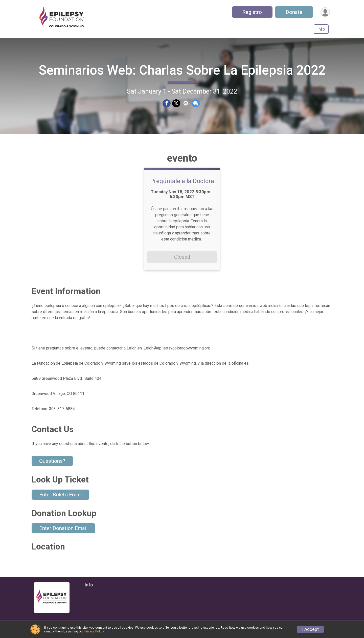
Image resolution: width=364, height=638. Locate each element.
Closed (182, 257)
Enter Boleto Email (60, 495)
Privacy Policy (94, 631)
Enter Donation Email (63, 528)
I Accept (310, 629)
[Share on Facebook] (167, 103)
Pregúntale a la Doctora (182, 181)
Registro (252, 12)
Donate (294, 12)
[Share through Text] (196, 103)
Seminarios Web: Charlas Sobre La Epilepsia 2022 (182, 70)
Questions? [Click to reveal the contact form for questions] (52, 461)
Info (321, 29)
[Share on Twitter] (176, 103)
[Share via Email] (186, 103)
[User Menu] (325, 12)
